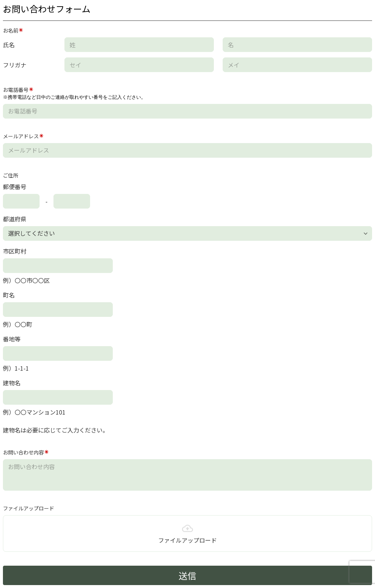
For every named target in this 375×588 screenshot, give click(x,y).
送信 (187, 575)
